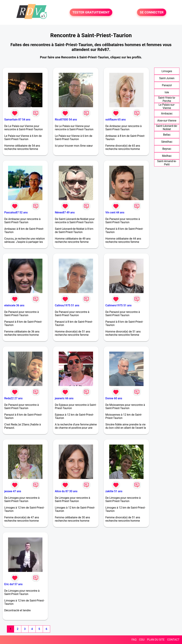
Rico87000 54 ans (66, 120)
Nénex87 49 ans (65, 212)
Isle (167, 92)
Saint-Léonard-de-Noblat (167, 128)
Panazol (167, 85)
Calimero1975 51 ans (119, 305)
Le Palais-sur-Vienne (167, 106)
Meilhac (167, 156)
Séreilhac (167, 142)
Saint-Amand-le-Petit (167, 163)
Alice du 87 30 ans (66, 491)
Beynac (167, 149)
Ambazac (167, 114)
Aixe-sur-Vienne (167, 121)
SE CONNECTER (152, 12)
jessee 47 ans (13, 491)
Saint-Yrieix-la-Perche (167, 99)
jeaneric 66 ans (64, 398)
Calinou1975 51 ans (67, 305)
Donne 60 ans (114, 398)
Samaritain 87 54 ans (17, 120)
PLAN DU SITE (156, 640)
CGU (142, 640)
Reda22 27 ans (13, 398)
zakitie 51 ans (114, 491)
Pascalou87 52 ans (16, 212)
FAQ (134, 640)
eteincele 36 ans (14, 305)
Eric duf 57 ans (13, 584)
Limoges (167, 71)
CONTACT (173, 640)
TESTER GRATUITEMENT (91, 12)
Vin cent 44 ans (115, 212)
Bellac (167, 135)
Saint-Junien (167, 78)
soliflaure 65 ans (116, 120)
